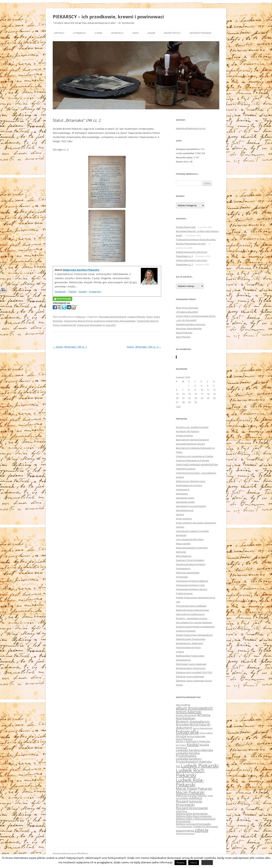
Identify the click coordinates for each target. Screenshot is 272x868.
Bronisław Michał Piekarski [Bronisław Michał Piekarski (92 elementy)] (193, 725)
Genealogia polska (185, 502)
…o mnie (98, 33)
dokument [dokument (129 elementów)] (184, 728)
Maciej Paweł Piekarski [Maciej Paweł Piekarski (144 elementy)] (194, 789)
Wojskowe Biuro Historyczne (191, 668)
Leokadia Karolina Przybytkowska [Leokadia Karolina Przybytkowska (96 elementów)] (188, 754)
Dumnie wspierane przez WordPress (70, 853)
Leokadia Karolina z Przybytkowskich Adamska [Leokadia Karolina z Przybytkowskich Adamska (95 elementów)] (194, 760)
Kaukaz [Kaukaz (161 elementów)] (193, 744)
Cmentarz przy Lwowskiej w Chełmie (195, 456)
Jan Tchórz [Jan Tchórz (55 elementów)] (181, 745)
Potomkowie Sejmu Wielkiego (191, 606)
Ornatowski (182, 577)
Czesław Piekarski (136, 317)
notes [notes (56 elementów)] (210, 796)
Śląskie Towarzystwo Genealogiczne (194, 635)
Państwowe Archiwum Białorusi (192, 581)
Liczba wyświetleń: (186, 153)
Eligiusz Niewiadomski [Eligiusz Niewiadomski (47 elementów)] (203, 728)
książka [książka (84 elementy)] (204, 745)
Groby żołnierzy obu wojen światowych (196, 523)
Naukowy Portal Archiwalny (190, 560)
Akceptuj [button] (180, 863)
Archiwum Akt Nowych (188, 431)
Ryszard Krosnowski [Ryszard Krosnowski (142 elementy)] (192, 808)
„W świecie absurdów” (187, 312)
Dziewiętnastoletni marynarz (191, 324)
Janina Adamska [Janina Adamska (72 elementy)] (196, 736)
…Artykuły (59, 33)
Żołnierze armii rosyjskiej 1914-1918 (194, 672)
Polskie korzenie (184, 593)
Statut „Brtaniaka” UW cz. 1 (70, 347)
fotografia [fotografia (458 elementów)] (187, 732)
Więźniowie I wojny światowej (191, 664)
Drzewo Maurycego (186, 227)
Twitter (72, 291)
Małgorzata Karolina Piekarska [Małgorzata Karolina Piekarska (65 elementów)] (191, 795)
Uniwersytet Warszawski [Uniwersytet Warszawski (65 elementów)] (206, 826)
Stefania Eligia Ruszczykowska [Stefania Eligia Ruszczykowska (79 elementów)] (194, 816)
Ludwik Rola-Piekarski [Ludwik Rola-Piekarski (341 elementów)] (190, 782)
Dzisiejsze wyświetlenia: (188, 149)
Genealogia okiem (185, 498)
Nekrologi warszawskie (188, 573)
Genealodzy (182, 494)
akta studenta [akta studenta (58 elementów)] (183, 705)
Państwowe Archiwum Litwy (190, 585)
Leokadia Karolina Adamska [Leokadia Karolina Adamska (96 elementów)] (194, 750)
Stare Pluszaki (183, 337)
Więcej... (207, 863)
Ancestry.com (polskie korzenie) (192, 427)
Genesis (180, 514)
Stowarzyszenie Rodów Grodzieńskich (195, 627)
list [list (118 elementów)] (178, 766)
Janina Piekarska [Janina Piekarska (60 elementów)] (184, 739)
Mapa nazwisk (183, 544)
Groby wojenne (184, 519)
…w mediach (117, 33)
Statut (149, 317)
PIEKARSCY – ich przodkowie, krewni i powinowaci (108, 17)
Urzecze (180, 652)
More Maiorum (184, 556)
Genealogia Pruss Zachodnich (191, 506)
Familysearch (183, 489)
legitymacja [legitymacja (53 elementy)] (181, 747)
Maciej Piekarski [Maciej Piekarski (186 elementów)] (190, 792)
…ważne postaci (172, 33)
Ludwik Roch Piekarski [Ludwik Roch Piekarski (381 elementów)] (190, 773)
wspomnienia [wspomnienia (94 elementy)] (185, 831)
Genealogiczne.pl (185, 510)
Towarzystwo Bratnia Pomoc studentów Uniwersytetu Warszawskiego (100, 321)
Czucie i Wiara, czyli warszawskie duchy (196, 316)
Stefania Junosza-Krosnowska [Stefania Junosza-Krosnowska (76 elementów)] (193, 824)
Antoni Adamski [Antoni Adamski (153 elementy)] (189, 712)
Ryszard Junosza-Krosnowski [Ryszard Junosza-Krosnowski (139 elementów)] (189, 803)
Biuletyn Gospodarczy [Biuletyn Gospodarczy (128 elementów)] (193, 722)
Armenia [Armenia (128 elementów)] (204, 715)
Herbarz (180, 527)
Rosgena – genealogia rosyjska (192, 618)
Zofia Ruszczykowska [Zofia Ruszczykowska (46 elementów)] (185, 834)
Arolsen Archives (184, 435)
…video (135, 33)
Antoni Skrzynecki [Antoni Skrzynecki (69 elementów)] (186, 715)
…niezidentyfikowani (200, 33)
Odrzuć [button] (194, 863)
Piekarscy (81, 317)
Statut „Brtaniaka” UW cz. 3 (144, 347)
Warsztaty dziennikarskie (189, 328)
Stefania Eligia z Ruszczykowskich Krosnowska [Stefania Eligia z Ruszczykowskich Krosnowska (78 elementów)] (196, 820)
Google (83, 291)
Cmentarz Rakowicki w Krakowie (192, 460)
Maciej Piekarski (184, 333)
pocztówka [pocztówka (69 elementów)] (182, 798)
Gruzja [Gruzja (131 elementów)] (181, 736)
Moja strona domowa (187, 308)
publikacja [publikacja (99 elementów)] (195, 798)
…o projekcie (79, 33)
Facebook (60, 291)
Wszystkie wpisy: (185, 157)
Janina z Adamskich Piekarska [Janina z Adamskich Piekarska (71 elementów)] (193, 741)
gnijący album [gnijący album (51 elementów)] (206, 733)
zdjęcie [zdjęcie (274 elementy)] (201, 830)
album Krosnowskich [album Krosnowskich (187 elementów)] (194, 708)
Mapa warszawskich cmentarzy (192, 548)
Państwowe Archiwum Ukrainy (192, 589)
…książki (151, 33)
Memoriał (181, 552)
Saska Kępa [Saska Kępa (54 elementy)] (181, 811)
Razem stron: (183, 162)
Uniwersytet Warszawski (90, 325)
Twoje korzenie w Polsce (188, 647)
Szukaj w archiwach (186, 631)
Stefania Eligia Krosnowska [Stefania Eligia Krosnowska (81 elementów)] (192, 813)
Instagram (95, 291)
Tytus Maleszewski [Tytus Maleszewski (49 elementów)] (184, 827)
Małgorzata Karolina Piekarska (81, 270)
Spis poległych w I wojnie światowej (194, 622)
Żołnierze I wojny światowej (190, 676)
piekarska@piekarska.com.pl (191, 128)
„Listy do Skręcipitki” (186, 320)
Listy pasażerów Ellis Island (190, 539)
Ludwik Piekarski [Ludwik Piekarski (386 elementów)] (200, 765)
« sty (178, 406)
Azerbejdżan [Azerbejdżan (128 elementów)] (186, 718)
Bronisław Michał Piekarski (113, 317)
